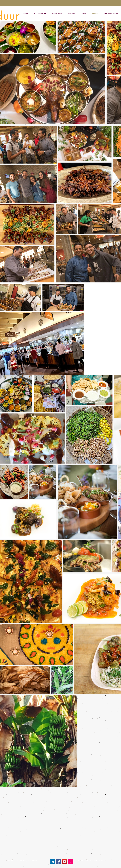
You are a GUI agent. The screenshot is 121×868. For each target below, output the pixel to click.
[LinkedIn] (52, 862)
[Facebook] (58, 862)
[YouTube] (64, 862)
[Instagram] (70, 862)
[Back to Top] (60, 402)
